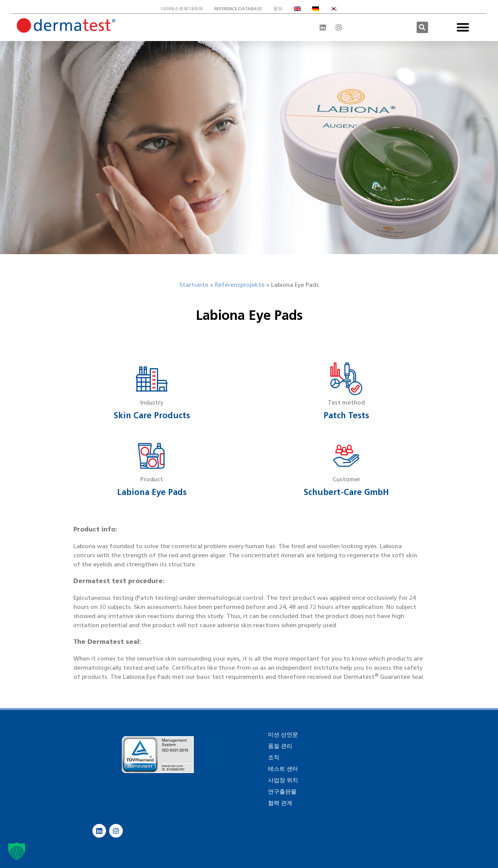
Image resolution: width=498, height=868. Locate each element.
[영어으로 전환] (297, 9)
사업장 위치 (283, 780)
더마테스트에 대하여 (182, 9)
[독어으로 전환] (316, 9)
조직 (274, 757)
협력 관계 (280, 803)
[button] (422, 27)
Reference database (238, 9)
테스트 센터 (283, 769)
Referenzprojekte (240, 285)
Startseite (194, 285)
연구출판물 (282, 792)
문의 (278, 9)
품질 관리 (280, 746)
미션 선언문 (283, 735)
